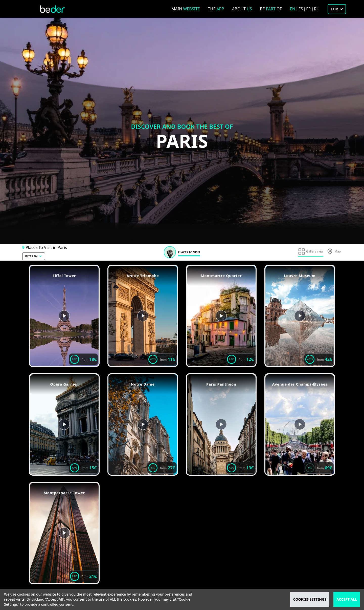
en (293, 9)
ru (317, 9)
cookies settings (310, 599)
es (301, 9)
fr (308, 9)
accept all (347, 599)
